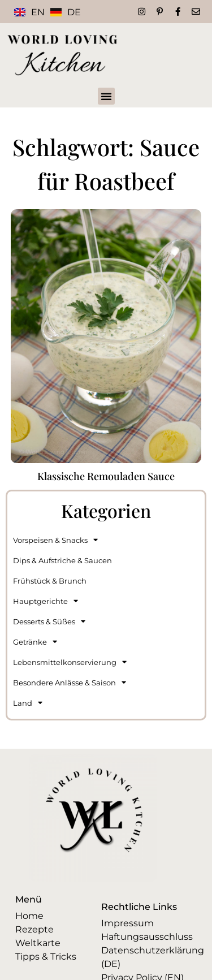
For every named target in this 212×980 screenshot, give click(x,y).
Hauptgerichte (46, 601)
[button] (106, 96)
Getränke (35, 642)
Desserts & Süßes (49, 621)
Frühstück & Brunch (50, 581)
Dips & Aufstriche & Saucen (62, 560)
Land (28, 703)
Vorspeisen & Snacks (55, 540)
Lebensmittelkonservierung (70, 662)
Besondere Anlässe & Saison (70, 682)
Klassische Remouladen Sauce (106, 476)
